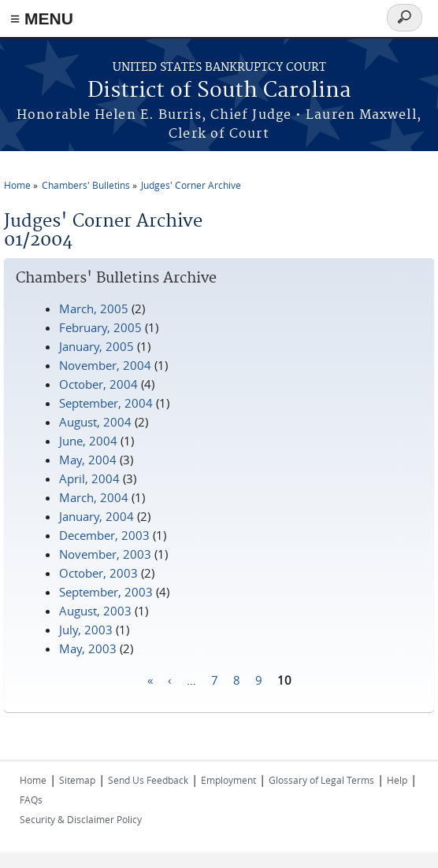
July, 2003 (86, 630)
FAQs (31, 800)
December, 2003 (104, 535)
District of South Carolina (219, 91)
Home (17, 185)
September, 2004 (106, 403)
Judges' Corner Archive (191, 185)
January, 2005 (97, 346)
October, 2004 (98, 384)
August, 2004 (95, 422)
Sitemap (77, 780)
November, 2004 (105, 365)
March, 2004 (94, 497)
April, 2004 (89, 478)
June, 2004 (88, 441)
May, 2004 (88, 460)
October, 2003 (98, 573)
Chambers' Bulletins (86, 185)
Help (397, 780)
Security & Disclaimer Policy (81, 819)
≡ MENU (42, 18)
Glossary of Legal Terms (321, 780)
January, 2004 (97, 516)
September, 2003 (106, 592)
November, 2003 (105, 554)
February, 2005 (100, 327)
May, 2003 (88, 648)
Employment (228, 780)
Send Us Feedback (148, 780)
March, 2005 (94, 308)
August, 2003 (95, 611)
